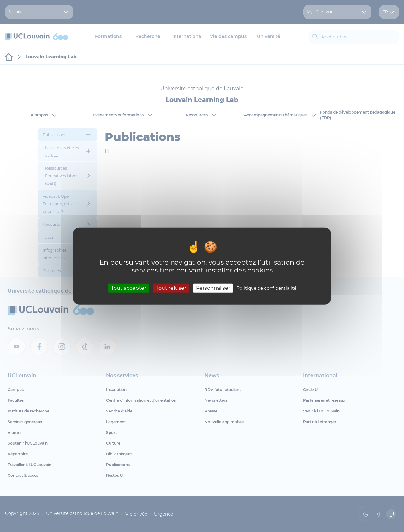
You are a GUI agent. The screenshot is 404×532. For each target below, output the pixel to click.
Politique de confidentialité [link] (266, 288)
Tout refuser (171, 288)
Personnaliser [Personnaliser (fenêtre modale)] (213, 288)
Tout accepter (129, 288)
